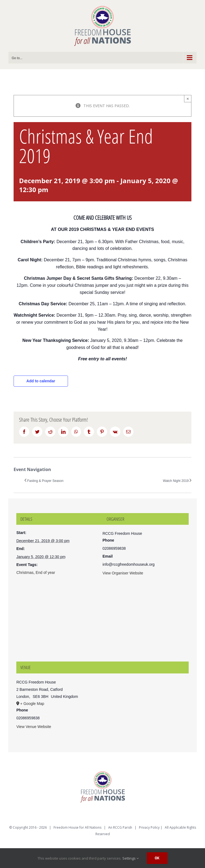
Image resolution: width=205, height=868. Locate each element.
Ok (157, 858)
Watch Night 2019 (176, 481)
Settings (131, 858)
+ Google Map (32, 704)
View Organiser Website (123, 573)
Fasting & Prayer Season (45, 481)
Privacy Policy (149, 827)
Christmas (25, 573)
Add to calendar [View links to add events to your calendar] (41, 381)
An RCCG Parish (120, 827)
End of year (45, 573)
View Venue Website (34, 727)
